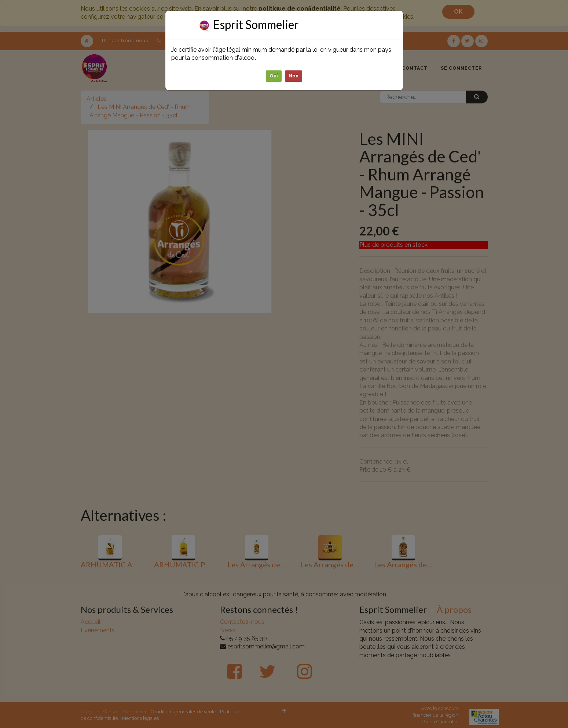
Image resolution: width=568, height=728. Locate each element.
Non (294, 76)
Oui (274, 76)
